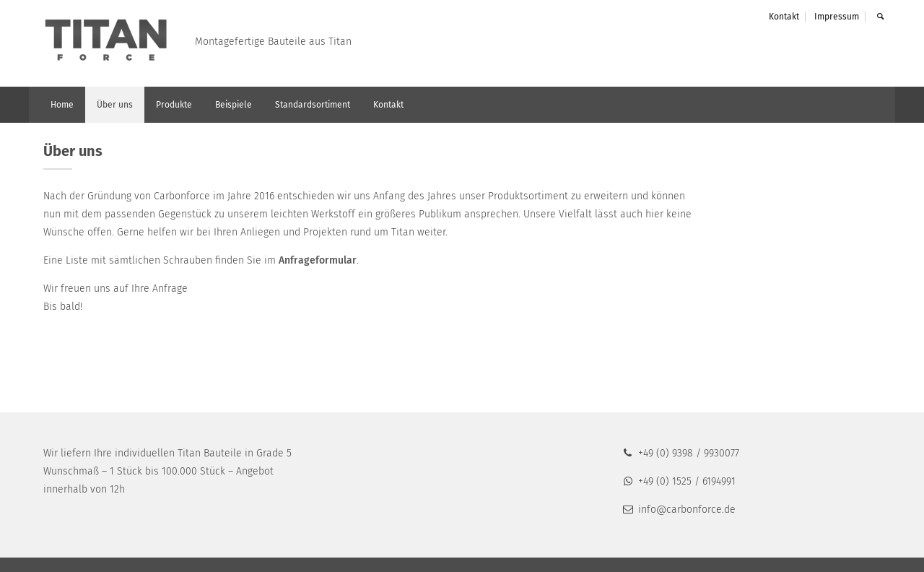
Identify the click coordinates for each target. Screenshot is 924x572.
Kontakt (784, 17)
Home (62, 105)
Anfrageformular (318, 260)
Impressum (837, 17)
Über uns (115, 105)
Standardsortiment (313, 105)
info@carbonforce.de (678, 510)
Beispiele (234, 105)
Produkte (174, 105)
